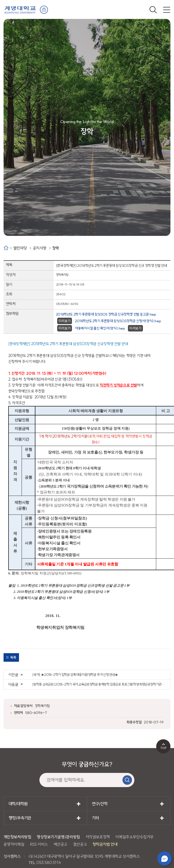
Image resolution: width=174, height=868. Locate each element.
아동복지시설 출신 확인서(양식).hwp (100, 328)
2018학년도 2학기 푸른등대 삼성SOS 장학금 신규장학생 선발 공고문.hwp (106, 314)
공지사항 (40, 248)
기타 (95, 818)
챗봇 (165, 859)
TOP (163, 748)
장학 (56, 248)
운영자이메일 (14, 844)
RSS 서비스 (39, 844)
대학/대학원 (18, 804)
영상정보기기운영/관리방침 (58, 837)
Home (6, 248)
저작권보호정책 (98, 837)
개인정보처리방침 (17, 837)
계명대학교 (20, 9)
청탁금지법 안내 (105, 844)
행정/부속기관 (20, 818)
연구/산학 (100, 804)
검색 (153, 10)
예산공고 (61, 844)
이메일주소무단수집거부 (134, 837)
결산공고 (80, 844)
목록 (13, 657)
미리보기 (65, 321)
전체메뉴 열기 (167, 10)
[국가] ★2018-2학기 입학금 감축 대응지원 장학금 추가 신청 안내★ (75, 675)
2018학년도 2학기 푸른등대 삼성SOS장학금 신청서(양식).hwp (118, 321)
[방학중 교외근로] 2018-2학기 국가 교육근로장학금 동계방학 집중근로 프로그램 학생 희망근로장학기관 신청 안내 (99, 684)
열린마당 (20, 248)
